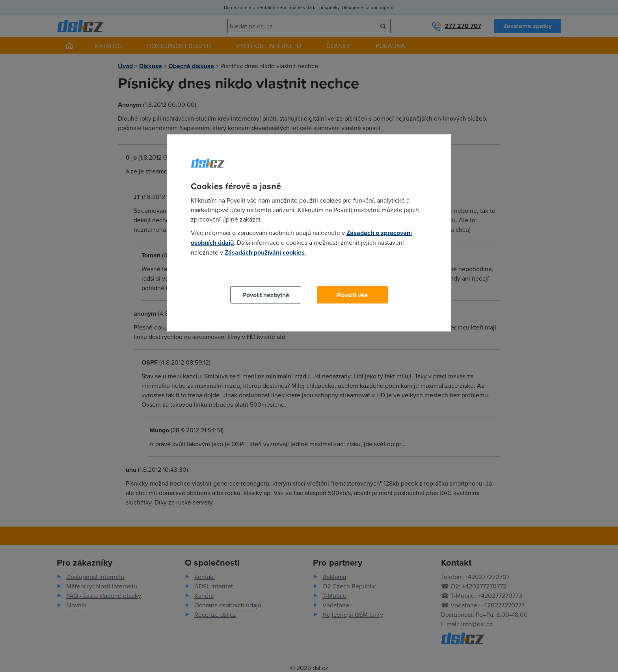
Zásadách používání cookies (265, 252)
